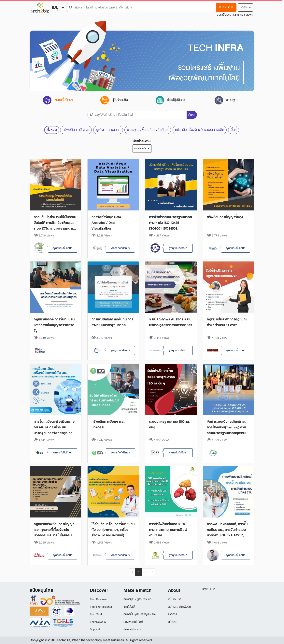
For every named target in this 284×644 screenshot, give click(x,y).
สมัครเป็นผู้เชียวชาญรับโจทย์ (140, 614)
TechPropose (98, 599)
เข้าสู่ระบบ (245, 7)
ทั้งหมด (52, 130)
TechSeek (96, 614)
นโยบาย (173, 622)
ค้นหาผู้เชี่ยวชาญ (133, 630)
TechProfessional (101, 607)
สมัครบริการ (226, 7)
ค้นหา (192, 115)
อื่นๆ (234, 130)
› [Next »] (152, 572)
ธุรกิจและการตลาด (108, 130)
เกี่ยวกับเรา (175, 599)
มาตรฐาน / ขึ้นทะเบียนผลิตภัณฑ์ (148, 130)
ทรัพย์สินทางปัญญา (76, 130)
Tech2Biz (208, 589)
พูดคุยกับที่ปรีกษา (63, 248)
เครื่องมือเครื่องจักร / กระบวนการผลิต (200, 130)
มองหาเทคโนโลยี (133, 622)
